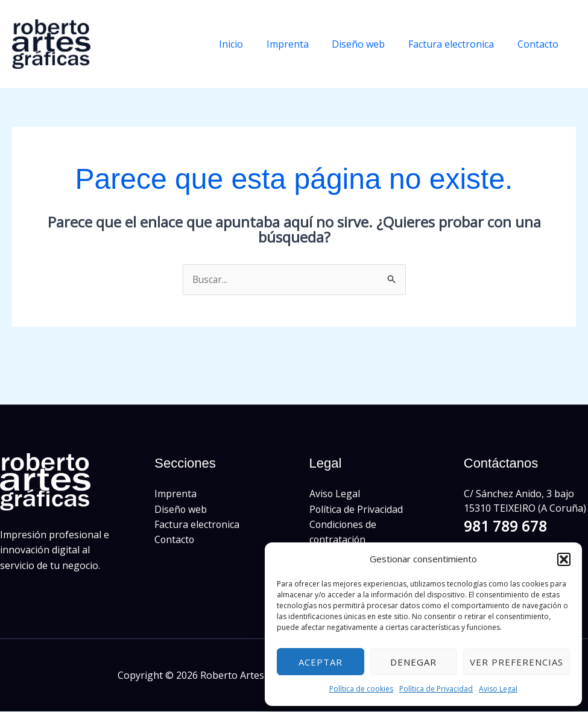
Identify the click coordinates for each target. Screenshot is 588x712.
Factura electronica (457, 44)
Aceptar (321, 662)
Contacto (540, 44)
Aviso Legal (498, 689)
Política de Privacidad (436, 689)
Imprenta (302, 44)
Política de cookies (361, 689)
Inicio (249, 44)
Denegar (413, 662)
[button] (564, 559)
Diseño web (368, 44)
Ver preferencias (517, 662)
